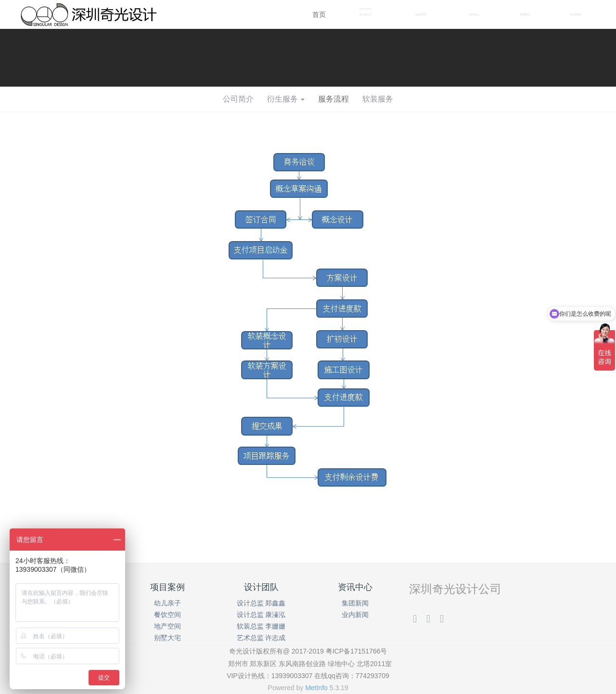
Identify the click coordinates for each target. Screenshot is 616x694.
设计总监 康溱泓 (261, 615)
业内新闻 (355, 615)
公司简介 (238, 99)
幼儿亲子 (167, 603)
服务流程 (334, 99)
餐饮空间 (167, 615)
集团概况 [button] (366, 15)
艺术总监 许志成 (261, 638)
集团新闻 (355, 603)
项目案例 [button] (421, 15)
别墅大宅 (167, 638)
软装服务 (378, 99)
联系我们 (576, 14)
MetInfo (316, 688)
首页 (319, 14)
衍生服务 (286, 99)
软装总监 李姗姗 (261, 626)
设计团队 (474, 14)
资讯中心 (525, 14)
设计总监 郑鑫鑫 (261, 603)
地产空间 (167, 626)
